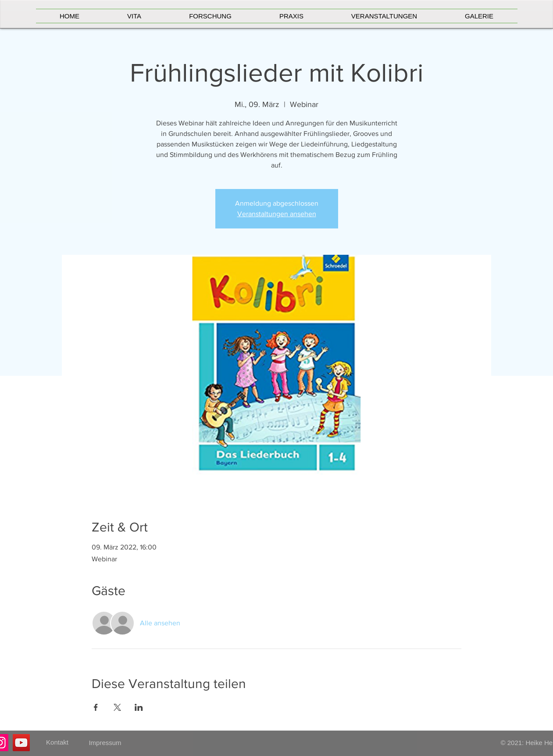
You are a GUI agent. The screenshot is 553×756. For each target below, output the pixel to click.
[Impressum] (105, 743)
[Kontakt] (57, 742)
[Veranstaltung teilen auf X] (117, 707)
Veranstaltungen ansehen (277, 214)
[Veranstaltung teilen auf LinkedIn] (139, 707)
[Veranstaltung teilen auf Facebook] (96, 707)
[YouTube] (21, 743)
